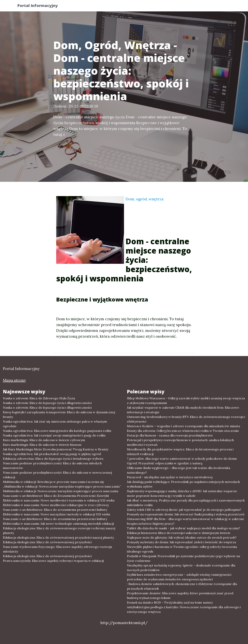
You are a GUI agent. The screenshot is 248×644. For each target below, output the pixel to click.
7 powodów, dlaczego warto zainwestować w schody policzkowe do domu (182, 459)
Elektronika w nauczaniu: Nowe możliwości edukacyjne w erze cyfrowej (56, 505)
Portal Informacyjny (41, 6)
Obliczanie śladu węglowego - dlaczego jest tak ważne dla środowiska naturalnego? (179, 470)
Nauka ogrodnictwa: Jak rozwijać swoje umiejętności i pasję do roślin (54, 435)
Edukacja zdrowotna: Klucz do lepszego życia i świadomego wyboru (53, 459)
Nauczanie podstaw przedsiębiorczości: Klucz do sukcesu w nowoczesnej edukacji (57, 475)
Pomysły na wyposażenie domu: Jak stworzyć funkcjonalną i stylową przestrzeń (186, 514)
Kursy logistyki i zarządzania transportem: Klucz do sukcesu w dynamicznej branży (59, 414)
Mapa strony (14, 380)
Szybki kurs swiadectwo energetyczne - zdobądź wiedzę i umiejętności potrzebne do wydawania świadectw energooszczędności (179, 577)
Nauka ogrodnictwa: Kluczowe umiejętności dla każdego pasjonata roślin (57, 431)
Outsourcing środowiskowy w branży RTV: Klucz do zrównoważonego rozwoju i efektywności (186, 419)
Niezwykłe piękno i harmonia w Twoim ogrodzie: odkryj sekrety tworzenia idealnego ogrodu (182, 549)
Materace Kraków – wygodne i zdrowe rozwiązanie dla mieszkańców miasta (183, 426)
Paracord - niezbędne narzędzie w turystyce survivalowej (170, 477)
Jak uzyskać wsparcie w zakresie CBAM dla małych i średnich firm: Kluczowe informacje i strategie (183, 410)
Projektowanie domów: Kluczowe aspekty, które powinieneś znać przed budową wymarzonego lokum (180, 595)
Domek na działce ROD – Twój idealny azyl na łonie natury (170, 602)
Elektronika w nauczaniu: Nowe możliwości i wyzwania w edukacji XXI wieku (59, 500)
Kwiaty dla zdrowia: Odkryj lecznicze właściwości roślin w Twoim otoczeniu (183, 431)
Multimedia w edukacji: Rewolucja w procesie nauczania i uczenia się (53, 482)
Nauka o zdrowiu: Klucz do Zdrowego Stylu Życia (39, 398)
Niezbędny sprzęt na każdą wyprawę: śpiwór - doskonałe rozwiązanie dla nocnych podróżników (181, 568)
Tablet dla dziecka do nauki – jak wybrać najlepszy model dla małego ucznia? (183, 528)
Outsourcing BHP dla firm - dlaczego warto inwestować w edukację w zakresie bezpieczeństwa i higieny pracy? (186, 521)
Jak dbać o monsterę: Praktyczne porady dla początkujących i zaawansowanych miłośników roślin (186, 503)
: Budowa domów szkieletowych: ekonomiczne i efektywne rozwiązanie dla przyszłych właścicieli (182, 586)
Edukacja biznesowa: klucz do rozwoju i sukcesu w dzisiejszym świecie (179, 533)
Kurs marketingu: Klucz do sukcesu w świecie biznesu (42, 445)
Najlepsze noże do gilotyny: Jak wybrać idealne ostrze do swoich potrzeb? (182, 537)
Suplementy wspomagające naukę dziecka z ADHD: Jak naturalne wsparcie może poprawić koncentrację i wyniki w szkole (182, 493)
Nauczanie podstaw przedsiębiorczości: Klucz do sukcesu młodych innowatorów (52, 465)
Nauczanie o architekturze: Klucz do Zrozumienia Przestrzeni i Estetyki (56, 496)
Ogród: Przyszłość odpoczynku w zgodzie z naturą (165, 463)
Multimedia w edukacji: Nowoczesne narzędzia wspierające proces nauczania (61, 491)
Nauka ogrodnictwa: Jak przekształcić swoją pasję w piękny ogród (52, 454)
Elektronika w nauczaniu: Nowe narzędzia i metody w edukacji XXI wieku (56, 514)
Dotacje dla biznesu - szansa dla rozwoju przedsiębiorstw (170, 435)
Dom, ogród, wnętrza (145, 199)
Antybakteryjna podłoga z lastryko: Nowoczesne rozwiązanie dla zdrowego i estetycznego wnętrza (184, 609)
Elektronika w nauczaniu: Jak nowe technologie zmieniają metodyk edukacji (58, 524)
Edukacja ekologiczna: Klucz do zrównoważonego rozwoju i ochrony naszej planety (59, 530)
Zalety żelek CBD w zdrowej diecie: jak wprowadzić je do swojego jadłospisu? (184, 510)
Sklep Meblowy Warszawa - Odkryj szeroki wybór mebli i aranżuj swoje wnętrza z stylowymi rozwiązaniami (186, 401)
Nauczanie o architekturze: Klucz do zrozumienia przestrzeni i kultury (55, 510)
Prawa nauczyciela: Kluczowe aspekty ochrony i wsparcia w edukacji (53, 561)
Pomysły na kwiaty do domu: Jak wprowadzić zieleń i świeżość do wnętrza (181, 542)
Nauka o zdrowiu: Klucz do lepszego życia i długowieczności (47, 403)
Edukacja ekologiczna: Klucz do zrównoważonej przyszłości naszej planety (58, 537)
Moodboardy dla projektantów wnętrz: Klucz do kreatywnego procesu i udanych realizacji (180, 452)
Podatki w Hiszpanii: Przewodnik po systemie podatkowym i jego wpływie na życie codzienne (183, 558)
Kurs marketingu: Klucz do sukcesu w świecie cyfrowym (44, 440)
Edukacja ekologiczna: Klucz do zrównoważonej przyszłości (47, 542)
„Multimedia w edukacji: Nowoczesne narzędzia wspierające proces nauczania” (62, 486)
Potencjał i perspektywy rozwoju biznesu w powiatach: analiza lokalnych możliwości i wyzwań (180, 442)
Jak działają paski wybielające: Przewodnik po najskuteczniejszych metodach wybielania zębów (183, 484)
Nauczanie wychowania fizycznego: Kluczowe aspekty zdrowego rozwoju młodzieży (57, 549)
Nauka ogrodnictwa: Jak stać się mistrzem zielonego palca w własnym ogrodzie (55, 424)
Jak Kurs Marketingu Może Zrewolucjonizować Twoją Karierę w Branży (56, 449)
